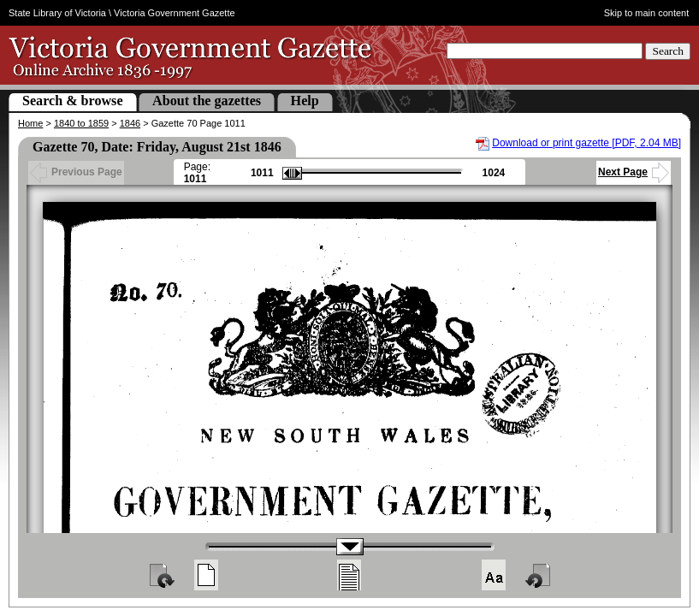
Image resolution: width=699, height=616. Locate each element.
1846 (130, 123)
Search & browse (73, 101)
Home (30, 123)
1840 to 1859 (81, 123)
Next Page (634, 172)
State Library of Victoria (57, 13)
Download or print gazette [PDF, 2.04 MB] (586, 143)
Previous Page (76, 172)
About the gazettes (207, 101)
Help (305, 101)
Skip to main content (647, 13)
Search (668, 51)
